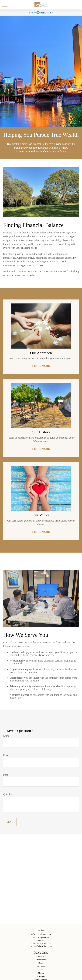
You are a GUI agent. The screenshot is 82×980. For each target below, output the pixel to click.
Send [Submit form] (10, 822)
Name (6, 736)
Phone (6, 775)
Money (41, 973)
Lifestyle (41, 976)
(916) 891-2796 (44, 934)
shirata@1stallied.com (41, 946)
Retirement (41, 956)
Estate (41, 963)
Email (6, 755)
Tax (41, 970)
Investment (41, 960)
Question (8, 794)
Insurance (41, 966)
